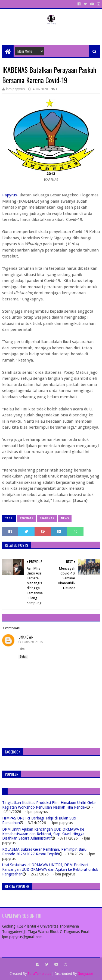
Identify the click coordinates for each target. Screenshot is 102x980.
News (65, 518)
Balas (23, 657)
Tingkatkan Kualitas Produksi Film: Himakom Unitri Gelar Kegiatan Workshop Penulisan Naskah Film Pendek (49, 805)
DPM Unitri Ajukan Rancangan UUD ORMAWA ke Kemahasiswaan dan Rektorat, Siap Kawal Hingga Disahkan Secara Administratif (43, 834)
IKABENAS (47, 518)
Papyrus (10, 195)
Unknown (26, 637)
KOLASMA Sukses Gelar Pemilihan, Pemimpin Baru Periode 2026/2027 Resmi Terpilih (44, 852)
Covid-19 (27, 518)
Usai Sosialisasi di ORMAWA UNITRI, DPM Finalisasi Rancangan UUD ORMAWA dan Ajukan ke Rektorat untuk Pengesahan (50, 869)
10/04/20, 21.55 (32, 642)
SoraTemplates (39, 974)
